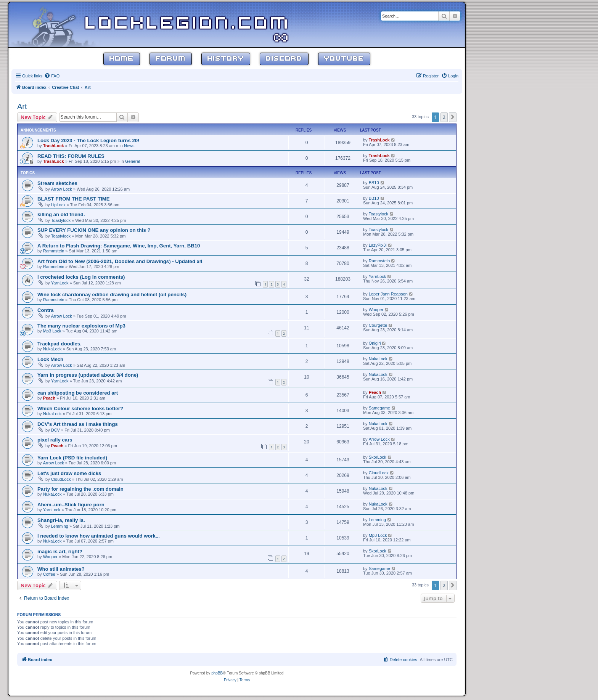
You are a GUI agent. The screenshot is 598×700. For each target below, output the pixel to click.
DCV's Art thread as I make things (78, 424)
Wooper (376, 310)
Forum (171, 59)
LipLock (58, 205)
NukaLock (52, 349)
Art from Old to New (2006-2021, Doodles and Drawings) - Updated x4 (120, 261)
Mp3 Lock (52, 331)
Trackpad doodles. (59, 344)
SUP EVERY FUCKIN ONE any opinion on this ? (94, 230)
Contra (46, 310)
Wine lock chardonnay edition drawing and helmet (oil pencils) (112, 295)
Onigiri (375, 343)
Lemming (60, 526)
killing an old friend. (61, 214)
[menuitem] (52, 76)
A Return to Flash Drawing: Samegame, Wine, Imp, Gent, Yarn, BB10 (119, 246)
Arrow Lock (62, 189)
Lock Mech (50, 359)
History (226, 59)
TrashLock (54, 146)
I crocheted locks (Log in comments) (81, 277)
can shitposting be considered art (78, 393)
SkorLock (378, 457)
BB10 (374, 183)
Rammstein (54, 251)
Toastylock (61, 220)
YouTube (344, 59)
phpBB (217, 673)
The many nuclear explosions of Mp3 (81, 326)
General (133, 161)
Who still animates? (61, 569)
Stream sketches (57, 183)
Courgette (378, 325)
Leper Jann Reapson (388, 294)
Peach (49, 398)
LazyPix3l (378, 245)
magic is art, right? (60, 551)
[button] (453, 117)
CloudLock (61, 479)
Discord (284, 59)
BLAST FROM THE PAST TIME (74, 199)
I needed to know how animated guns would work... (99, 536)
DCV (55, 430)
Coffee (49, 574)
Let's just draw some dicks (69, 473)
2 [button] (444, 117)
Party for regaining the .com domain (80, 489)
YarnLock (60, 283)
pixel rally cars (55, 440)
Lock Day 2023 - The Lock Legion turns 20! (88, 140)
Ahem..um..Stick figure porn (71, 505)
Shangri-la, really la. (61, 520)
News (129, 146)
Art (22, 106)
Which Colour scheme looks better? (80, 409)
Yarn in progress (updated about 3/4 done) (88, 375)
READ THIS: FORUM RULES (71, 156)
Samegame (379, 408)
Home (122, 59)
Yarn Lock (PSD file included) (72, 458)
